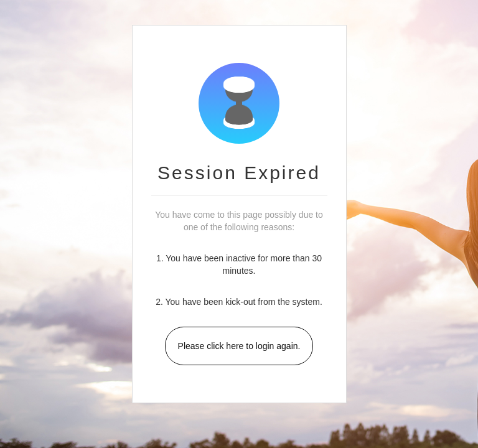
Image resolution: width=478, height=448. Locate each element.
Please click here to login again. (239, 346)
